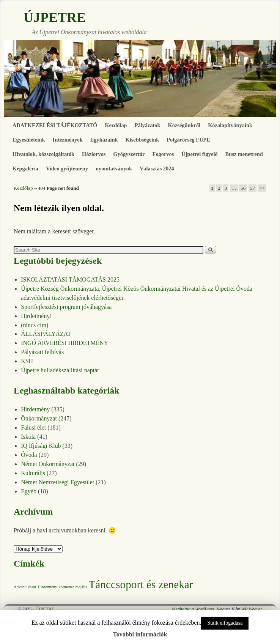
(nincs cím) (35, 325)
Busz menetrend (244, 154)
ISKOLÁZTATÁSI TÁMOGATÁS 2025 (70, 279)
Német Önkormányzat (48, 464)
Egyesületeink (29, 140)
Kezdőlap (116, 125)
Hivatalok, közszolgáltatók (43, 154)
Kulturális (33, 473)
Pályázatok (148, 125)
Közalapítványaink (230, 125)
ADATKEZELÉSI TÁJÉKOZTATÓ (55, 125)
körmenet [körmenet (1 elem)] (66, 587)
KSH (27, 361)
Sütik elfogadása (225, 623)
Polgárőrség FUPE (188, 140)
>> (262, 188)
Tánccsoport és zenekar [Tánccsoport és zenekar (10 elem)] (141, 584)
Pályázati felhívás (42, 352)
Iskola (28, 437)
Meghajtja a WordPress (193, 609)
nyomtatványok (114, 168)
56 (243, 188)
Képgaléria (25, 168)
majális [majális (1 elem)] (81, 587)
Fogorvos (163, 154)
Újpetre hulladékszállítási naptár (60, 370)
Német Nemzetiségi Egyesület (57, 482)
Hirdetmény (35, 409)
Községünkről (184, 125)
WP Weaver (252, 609)
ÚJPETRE (55, 17)
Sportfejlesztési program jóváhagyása (66, 307)
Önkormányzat (39, 418)
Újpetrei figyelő (199, 154)
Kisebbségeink (142, 140)
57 (252, 188)
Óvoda (29, 455)
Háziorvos (94, 154)
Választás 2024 (157, 168)
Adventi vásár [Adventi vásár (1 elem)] (25, 587)
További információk (140, 634)
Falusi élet (33, 427)
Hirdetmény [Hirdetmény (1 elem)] (47, 587)
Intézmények (68, 140)
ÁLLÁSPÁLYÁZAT (46, 334)
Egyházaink (104, 140)
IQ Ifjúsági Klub (41, 446)
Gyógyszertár (129, 154)
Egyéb (29, 491)
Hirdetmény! (36, 316)
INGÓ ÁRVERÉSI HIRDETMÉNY (64, 343)
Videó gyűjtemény (67, 168)
